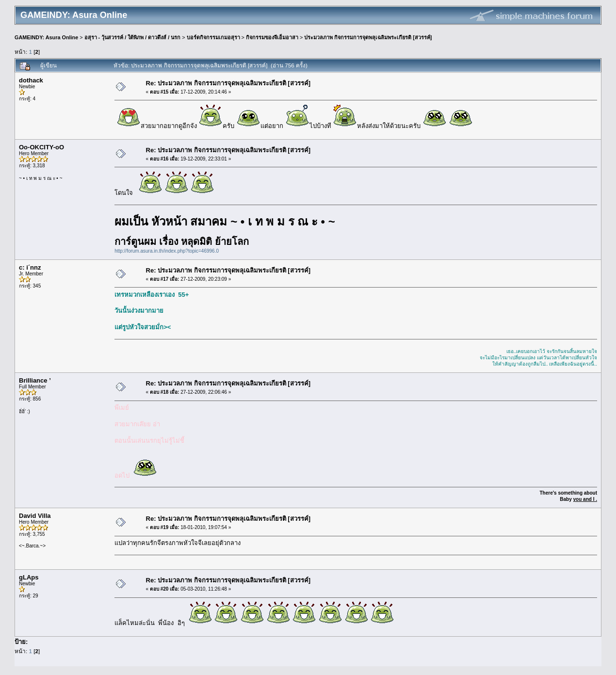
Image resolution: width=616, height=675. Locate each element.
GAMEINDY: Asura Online (46, 37)
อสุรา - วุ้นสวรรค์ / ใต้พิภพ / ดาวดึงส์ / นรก (133, 37)
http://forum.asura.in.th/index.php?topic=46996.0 (167, 251)
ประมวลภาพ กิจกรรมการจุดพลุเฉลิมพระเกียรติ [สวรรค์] (368, 37)
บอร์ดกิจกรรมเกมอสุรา (213, 37)
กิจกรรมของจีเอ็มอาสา (272, 37)
